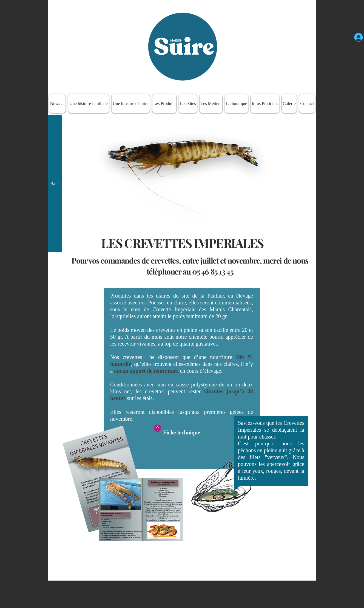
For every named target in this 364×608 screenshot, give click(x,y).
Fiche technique (182, 432)
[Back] (55, 184)
